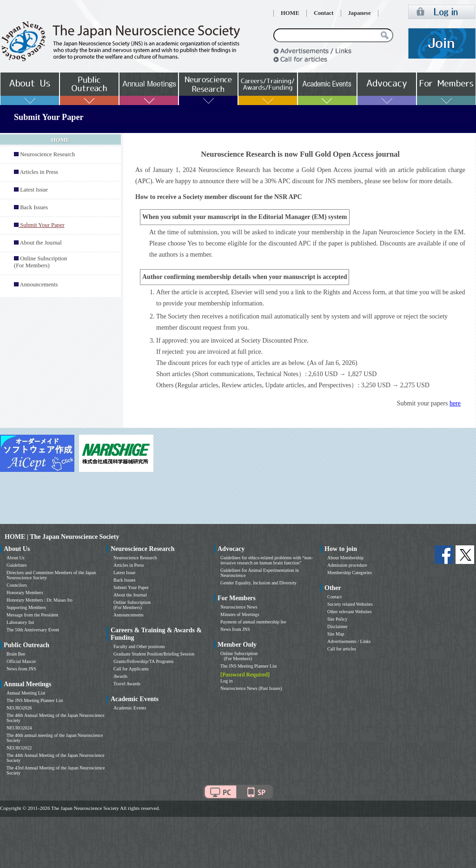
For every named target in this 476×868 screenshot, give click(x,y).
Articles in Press (39, 172)
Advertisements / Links (349, 641)
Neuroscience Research (47, 154)
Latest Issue (34, 190)
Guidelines (17, 565)
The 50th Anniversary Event (33, 630)
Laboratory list (20, 622)
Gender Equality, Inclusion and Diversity (258, 583)
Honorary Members (25, 593)
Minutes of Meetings (240, 614)
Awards (120, 676)
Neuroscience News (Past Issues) (251, 688)
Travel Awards (127, 684)
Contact (324, 13)
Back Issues (34, 207)
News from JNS (21, 669)
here (455, 403)
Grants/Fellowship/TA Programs (143, 661)
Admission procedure (347, 565)
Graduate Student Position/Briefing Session (154, 654)
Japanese (360, 13)
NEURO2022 (19, 748)
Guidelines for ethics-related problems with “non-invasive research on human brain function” (267, 560)
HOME (290, 13)
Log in (226, 681)
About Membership (345, 558)
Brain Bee (16, 654)
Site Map (336, 634)
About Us (16, 558)
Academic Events (130, 708)
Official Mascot (21, 661)
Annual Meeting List (26, 693)
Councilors (17, 585)
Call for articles (342, 649)
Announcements (39, 285)
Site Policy (337, 619)
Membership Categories (350, 573)
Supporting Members (26, 607)
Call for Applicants (131, 669)
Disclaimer (337, 626)
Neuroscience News (239, 607)
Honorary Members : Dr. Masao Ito (40, 600)
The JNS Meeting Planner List (35, 700)
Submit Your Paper (131, 587)
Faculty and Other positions (139, 646)
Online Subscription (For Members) (40, 262)
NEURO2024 (19, 728)
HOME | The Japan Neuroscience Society (62, 537)
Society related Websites (350, 604)
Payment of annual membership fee (253, 622)
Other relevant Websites (350, 612)
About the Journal (40, 243)
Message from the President (32, 615)
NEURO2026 (19, 708)
